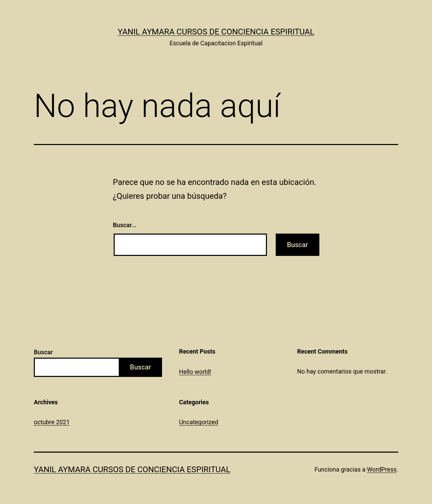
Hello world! (195, 372)
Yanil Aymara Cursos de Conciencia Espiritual (216, 32)
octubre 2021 (52, 422)
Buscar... (125, 225)
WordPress (382, 469)
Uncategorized (199, 422)
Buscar (43, 352)
